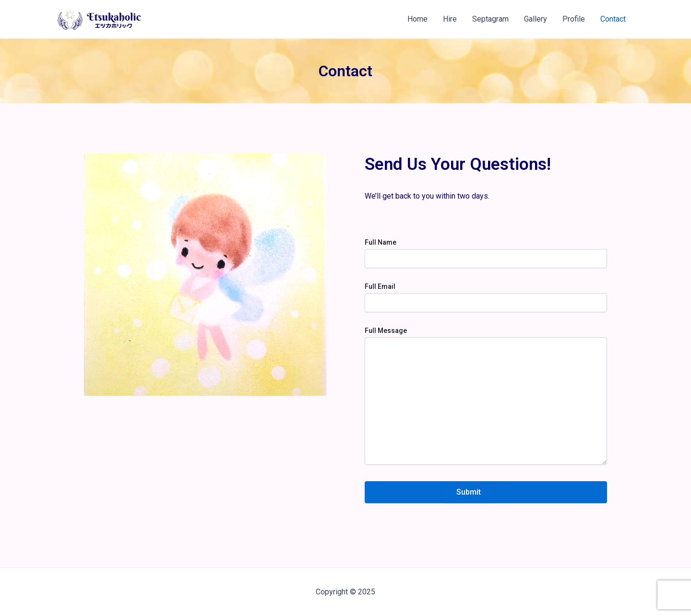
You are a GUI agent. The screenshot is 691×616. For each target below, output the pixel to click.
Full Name (381, 242)
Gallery (536, 19)
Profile (574, 19)
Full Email (380, 286)
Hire (450, 19)
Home (417, 19)
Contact (613, 19)
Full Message (386, 331)
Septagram (490, 19)
